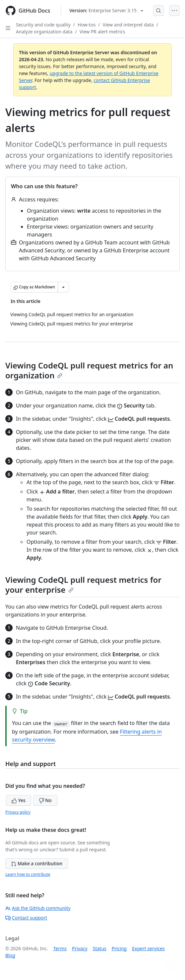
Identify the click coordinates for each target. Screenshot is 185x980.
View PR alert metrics (102, 32)
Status (100, 948)
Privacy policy (18, 812)
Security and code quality (43, 25)
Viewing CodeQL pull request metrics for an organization (89, 370)
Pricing (119, 948)
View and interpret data (128, 25)
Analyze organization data (44, 32)
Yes (19, 800)
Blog (10, 955)
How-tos (87, 25)
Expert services (148, 948)
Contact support (26, 918)
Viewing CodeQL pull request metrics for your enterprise (83, 585)
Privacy (80, 948)
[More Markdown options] (63, 287)
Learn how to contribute (28, 874)
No (45, 800)
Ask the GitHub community (38, 908)
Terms (60, 948)
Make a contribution (37, 863)
